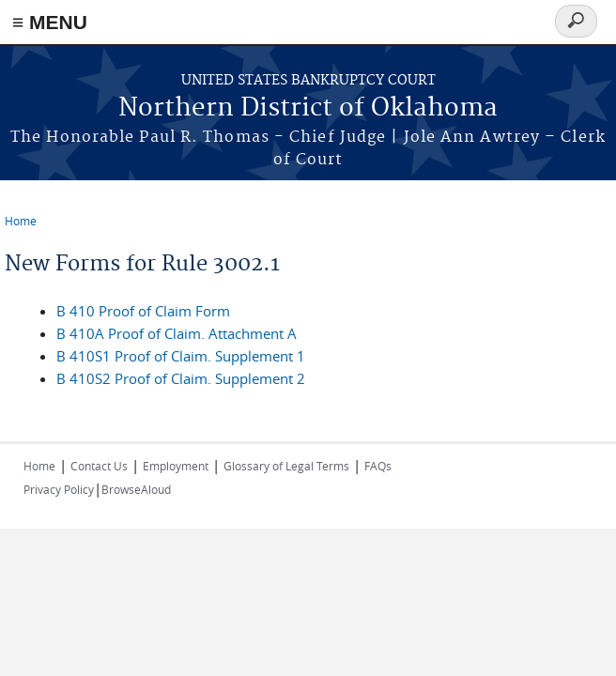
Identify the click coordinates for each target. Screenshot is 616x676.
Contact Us (99, 466)
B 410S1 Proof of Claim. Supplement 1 (181, 356)
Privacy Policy (59, 489)
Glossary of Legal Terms (286, 466)
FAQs (378, 466)
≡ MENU (50, 22)
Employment (176, 466)
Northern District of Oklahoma (308, 108)
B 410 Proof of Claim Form (143, 311)
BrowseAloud (136, 489)
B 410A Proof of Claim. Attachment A (177, 333)
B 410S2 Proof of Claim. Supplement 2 (181, 378)
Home (21, 221)
